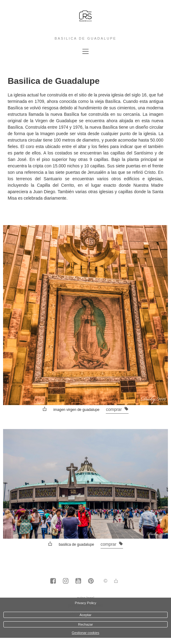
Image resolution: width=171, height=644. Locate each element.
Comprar (117, 409)
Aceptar (86, 615)
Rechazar (85, 624)
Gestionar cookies (85, 633)
